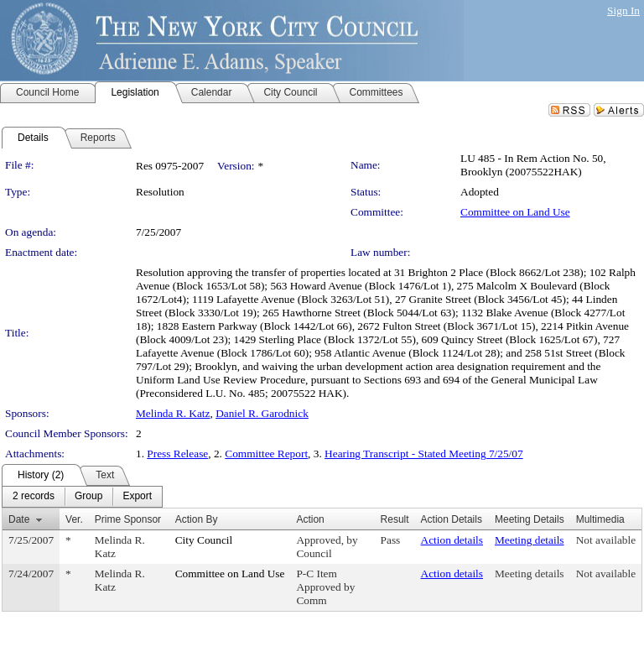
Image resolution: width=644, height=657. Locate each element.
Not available (606, 540)
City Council (204, 540)
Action (310, 519)
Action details (452, 540)
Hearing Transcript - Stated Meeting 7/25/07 (424, 454)
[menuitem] (34, 497)
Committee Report (266, 454)
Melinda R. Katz (173, 413)
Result (395, 519)
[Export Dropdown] (137, 497)
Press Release (177, 454)
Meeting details (530, 540)
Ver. (74, 519)
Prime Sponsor (128, 519)
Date (19, 519)
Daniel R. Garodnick (262, 413)
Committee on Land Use (515, 212)
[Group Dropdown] (88, 497)
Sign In (623, 10)
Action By (197, 519)
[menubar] (82, 497)
